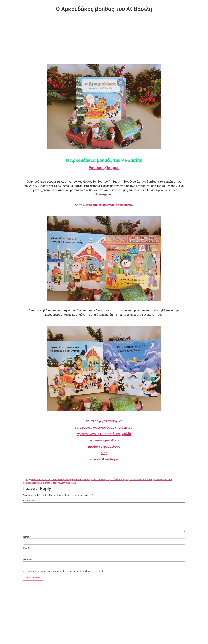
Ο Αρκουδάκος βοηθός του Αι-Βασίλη (125, 479)
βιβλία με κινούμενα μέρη (61, 479)
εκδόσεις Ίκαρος (83, 479)
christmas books (39, 479)
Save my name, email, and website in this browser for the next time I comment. (65, 571)
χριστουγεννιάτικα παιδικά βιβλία (104, 434)
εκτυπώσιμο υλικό (104, 440)
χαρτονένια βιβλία (40, 483)
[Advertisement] (104, 43)
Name (27, 537)
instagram (113, 459)
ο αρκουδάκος (98, 479)
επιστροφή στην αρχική (104, 421)
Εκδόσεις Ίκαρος (104, 168)
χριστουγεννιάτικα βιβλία (63, 483)
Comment (29, 501)
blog (104, 453)
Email (27, 548)
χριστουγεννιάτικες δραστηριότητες (104, 428)
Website (27, 560)
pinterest (95, 459)
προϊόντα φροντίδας (104, 447)
